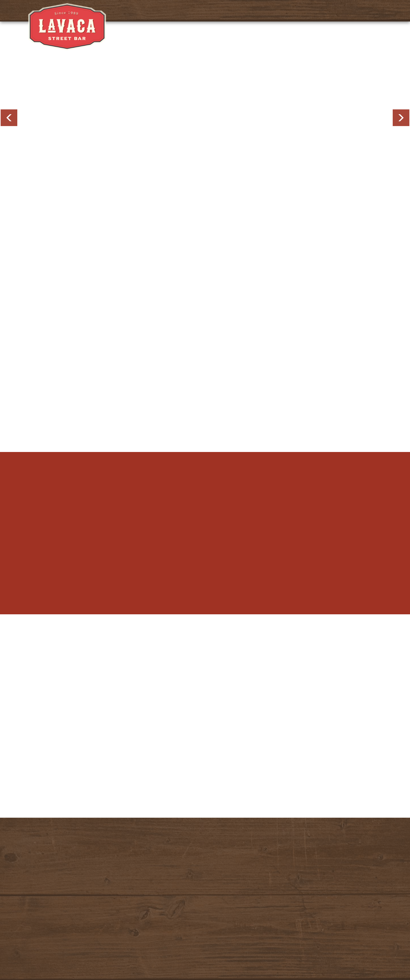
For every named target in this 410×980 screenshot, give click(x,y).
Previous (9, 118)
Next (401, 118)
